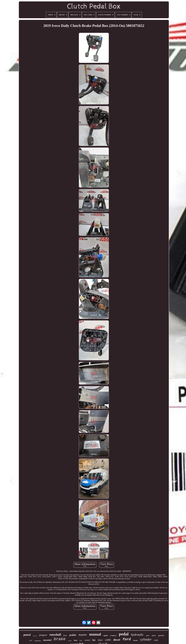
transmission (38, 641)
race (31, 640)
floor (65, 635)
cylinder (146, 639)
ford (127, 639)
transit (113, 636)
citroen (154, 636)
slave (100, 640)
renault (70, 641)
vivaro (135, 640)
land (76, 640)
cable (108, 640)
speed (105, 635)
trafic (156, 640)
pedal (124, 634)
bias (81, 640)
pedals (73, 635)
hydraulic (137, 635)
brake (60, 639)
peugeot (43, 635)
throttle (35, 636)
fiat (94, 640)
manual (95, 634)
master (83, 635)
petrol (27, 635)
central (87, 640)
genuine (161, 635)
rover (148, 636)
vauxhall (55, 635)
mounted (47, 640)
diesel (117, 640)
